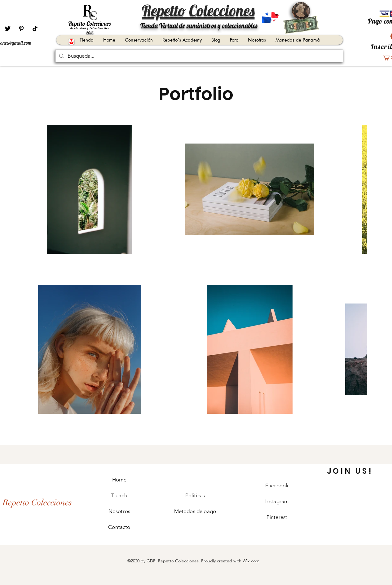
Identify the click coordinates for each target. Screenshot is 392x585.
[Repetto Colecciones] (41, 503)
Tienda (119, 495)
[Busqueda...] (199, 56)
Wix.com (251, 561)
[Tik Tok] (35, 29)
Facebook (277, 485)
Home (119, 480)
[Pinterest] (21, 29)
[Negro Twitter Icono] (8, 29)
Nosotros (119, 511)
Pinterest (277, 517)
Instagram (277, 501)
